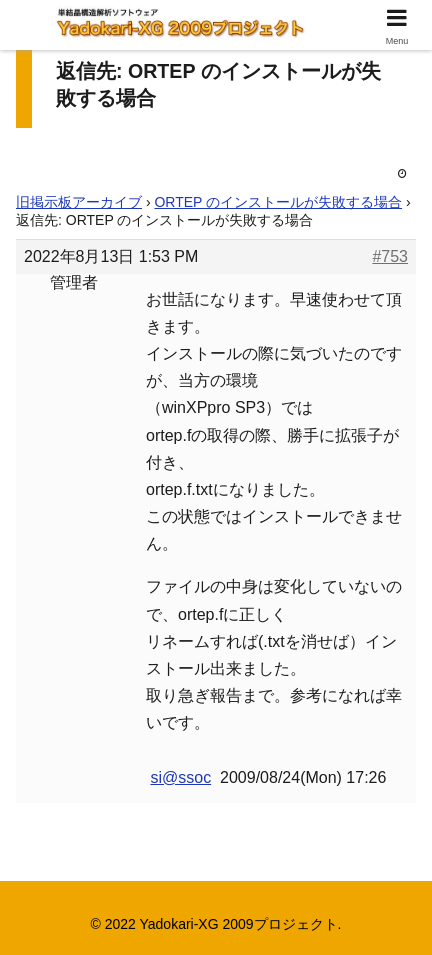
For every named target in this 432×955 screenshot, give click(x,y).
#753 (390, 256)
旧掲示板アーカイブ (79, 202)
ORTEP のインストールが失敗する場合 (278, 202)
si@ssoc (180, 777)
